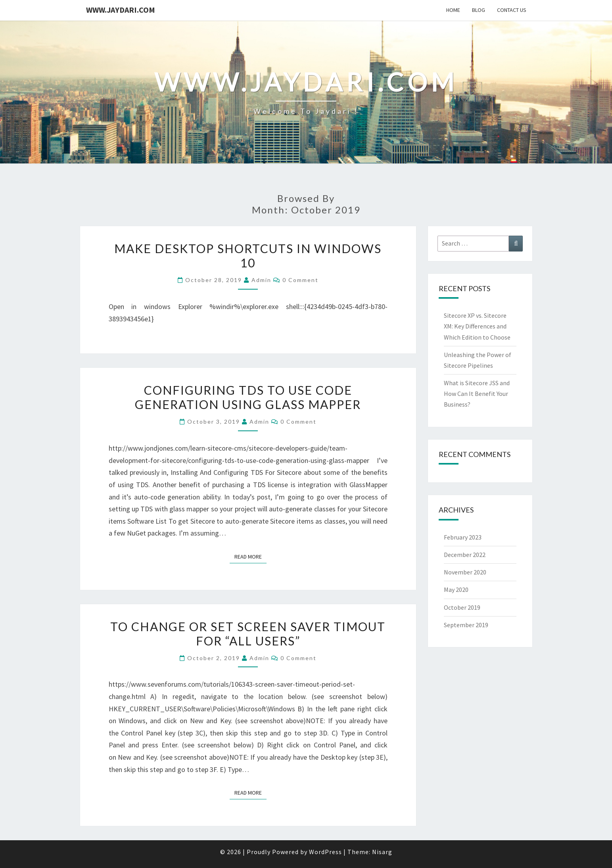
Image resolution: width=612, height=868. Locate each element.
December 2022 (465, 555)
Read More (250, 556)
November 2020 (465, 572)
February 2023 (463, 537)
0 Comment (300, 280)
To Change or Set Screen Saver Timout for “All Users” (248, 634)
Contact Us (512, 10)
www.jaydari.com (121, 10)
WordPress (325, 852)
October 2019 (462, 607)
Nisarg (382, 852)
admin (261, 280)
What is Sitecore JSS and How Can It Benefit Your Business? (477, 394)
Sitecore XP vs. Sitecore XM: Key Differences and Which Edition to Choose (477, 326)
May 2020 (456, 590)
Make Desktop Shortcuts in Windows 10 (248, 255)
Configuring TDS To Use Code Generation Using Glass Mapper (248, 397)
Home (453, 10)
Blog (479, 10)
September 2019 (466, 625)
